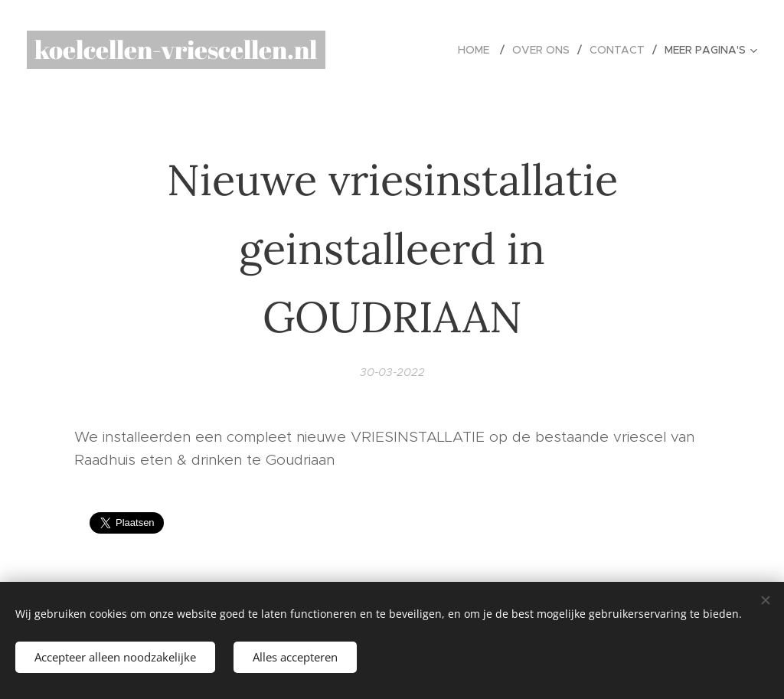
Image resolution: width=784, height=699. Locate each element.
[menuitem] (479, 50)
